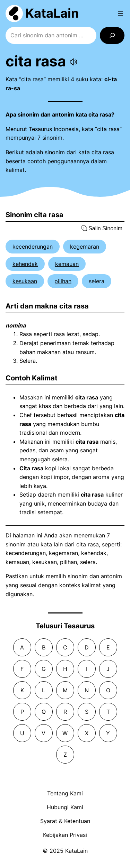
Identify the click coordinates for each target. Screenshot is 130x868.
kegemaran (85, 247)
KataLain (52, 13)
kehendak (25, 264)
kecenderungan (33, 247)
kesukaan (25, 281)
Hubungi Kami (65, 807)
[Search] (112, 35)
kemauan (67, 264)
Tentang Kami (65, 793)
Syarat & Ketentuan (65, 821)
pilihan (63, 281)
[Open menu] (120, 13)
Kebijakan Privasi (65, 835)
